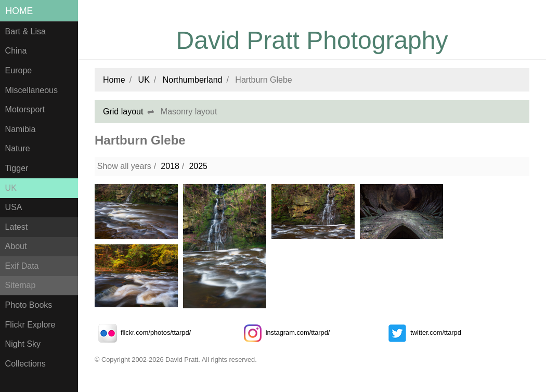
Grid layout (123, 112)
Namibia (21, 129)
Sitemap (21, 285)
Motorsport (25, 109)
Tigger (17, 168)
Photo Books (29, 305)
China (16, 51)
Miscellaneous (31, 90)
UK (11, 188)
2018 (170, 166)
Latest (17, 227)
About (16, 246)
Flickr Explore (30, 325)
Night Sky (23, 344)
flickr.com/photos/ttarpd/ (143, 332)
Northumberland (193, 80)
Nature (18, 148)
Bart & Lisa (25, 31)
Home (19, 11)
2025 (198, 166)
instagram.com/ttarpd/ (285, 332)
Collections (25, 364)
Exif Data (22, 266)
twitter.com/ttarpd (422, 332)
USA (14, 207)
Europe (19, 70)
